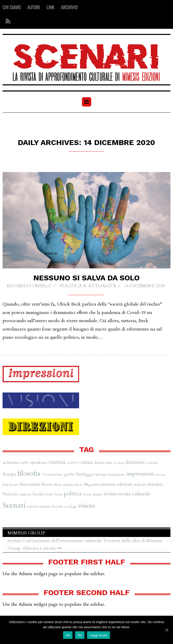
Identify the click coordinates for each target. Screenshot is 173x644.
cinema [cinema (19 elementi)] (57, 462)
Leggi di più (98, 635)
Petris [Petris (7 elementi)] (49, 494)
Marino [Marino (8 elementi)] (47, 485)
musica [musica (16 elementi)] (155, 484)
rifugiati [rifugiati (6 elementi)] (97, 494)
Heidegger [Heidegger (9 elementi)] (85, 474)
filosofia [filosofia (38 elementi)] (29, 473)
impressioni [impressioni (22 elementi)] (140, 474)
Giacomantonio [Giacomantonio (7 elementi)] (52, 475)
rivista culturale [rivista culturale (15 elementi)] (134, 494)
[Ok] (167, 630)
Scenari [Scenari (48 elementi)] (14, 505)
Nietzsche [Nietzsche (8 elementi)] (10, 494)
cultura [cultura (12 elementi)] (86, 462)
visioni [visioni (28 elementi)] (86, 506)
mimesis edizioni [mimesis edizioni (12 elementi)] (116, 484)
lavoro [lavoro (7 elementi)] (14, 485)
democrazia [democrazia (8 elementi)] (103, 463)
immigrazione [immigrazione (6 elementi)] (117, 475)
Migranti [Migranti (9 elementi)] (92, 485)
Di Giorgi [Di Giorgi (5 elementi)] (119, 463)
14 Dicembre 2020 (145, 286)
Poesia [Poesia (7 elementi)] (58, 494)
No (80, 635)
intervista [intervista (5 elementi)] (160, 475)
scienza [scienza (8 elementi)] (32, 507)
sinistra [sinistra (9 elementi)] (45, 507)
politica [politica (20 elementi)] (73, 494)
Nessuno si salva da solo (86, 278)
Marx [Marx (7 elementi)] (58, 485)
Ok (68, 635)
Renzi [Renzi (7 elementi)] (87, 494)
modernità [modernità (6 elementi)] (140, 485)
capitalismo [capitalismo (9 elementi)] (38, 463)
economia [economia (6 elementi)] (152, 463)
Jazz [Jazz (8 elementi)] (5, 485)
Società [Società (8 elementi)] (57, 507)
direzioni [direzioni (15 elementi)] (135, 462)
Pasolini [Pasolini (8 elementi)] (38, 494)
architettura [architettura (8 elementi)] (11, 463)
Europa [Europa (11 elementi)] (9, 474)
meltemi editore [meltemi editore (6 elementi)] (73, 485)
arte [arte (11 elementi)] (24, 462)
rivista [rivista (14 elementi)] (110, 494)
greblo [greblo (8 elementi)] (69, 474)
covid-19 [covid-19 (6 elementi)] (72, 463)
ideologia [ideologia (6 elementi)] (101, 475)
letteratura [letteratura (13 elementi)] (30, 484)
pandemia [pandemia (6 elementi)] (25, 494)
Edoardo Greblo (29, 286)
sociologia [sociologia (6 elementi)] (70, 507)
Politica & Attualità (88, 286)
